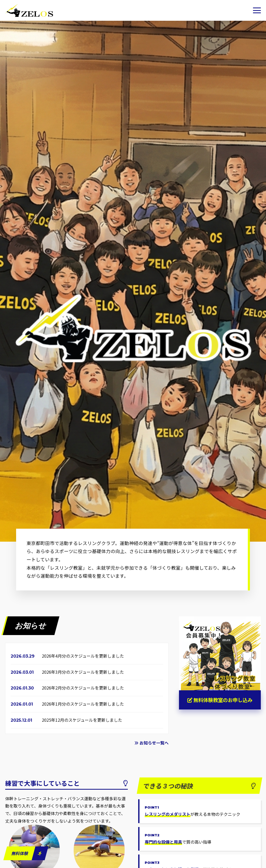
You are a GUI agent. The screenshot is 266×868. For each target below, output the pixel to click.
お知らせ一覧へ (151, 743)
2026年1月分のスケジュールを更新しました (83, 704)
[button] (257, 10)
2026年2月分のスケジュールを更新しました (83, 688)
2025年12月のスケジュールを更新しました (82, 720)
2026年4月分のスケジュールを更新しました (83, 656)
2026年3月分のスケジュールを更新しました (83, 672)
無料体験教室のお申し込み (220, 700)
